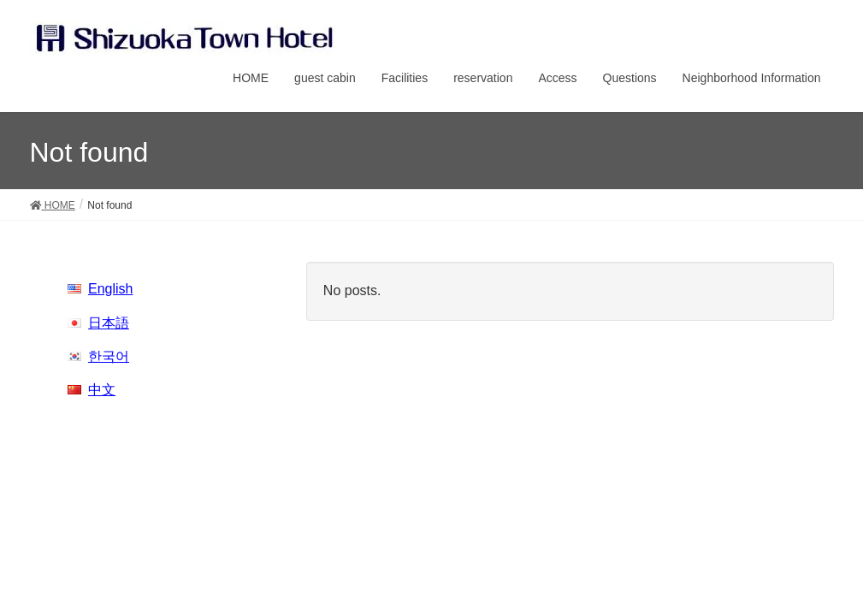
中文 (102, 390)
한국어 (109, 356)
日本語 (109, 323)
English (110, 289)
